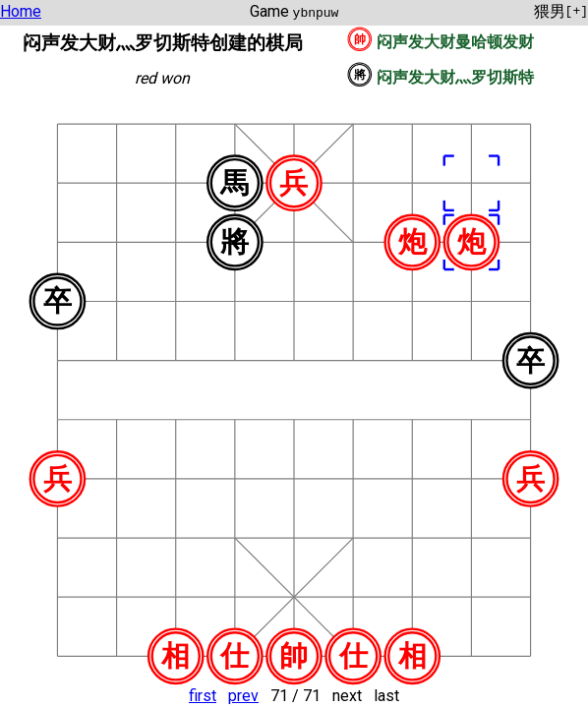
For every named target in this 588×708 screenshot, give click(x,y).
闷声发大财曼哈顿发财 (455, 42)
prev (243, 696)
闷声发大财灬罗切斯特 (455, 77)
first (203, 696)
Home (21, 11)
